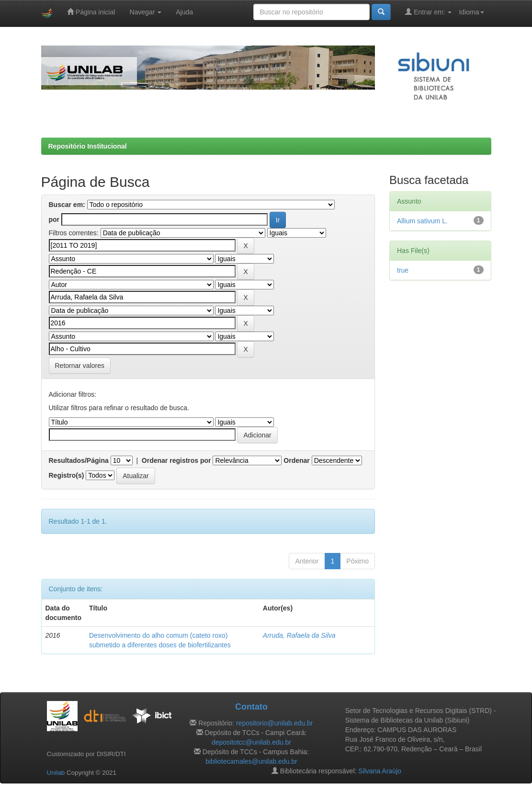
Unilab (56, 773)
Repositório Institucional (88, 146)
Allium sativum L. (422, 221)
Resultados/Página (79, 460)
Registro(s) (67, 475)
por (54, 219)
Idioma (471, 12)
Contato (251, 707)
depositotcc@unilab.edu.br (251, 742)
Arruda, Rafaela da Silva (299, 635)
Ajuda (184, 12)
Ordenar (296, 460)
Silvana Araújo (380, 771)
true (403, 270)
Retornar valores (80, 366)
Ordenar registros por (176, 460)
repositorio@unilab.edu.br (275, 723)
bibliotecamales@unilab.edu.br (251, 761)
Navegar (145, 12)
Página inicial (91, 12)
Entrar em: (428, 12)
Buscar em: (67, 205)
